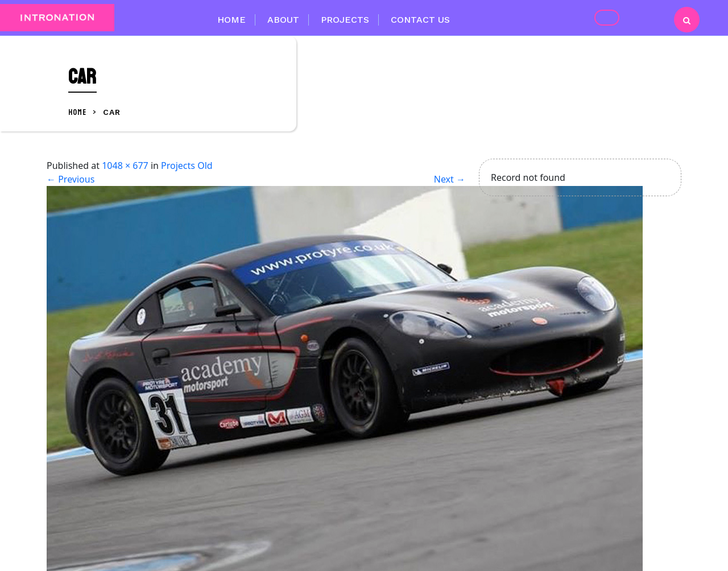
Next (450, 179)
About (283, 20)
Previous (71, 179)
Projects (345, 20)
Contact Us (420, 20)
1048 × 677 (125, 165)
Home (231, 20)
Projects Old (187, 165)
